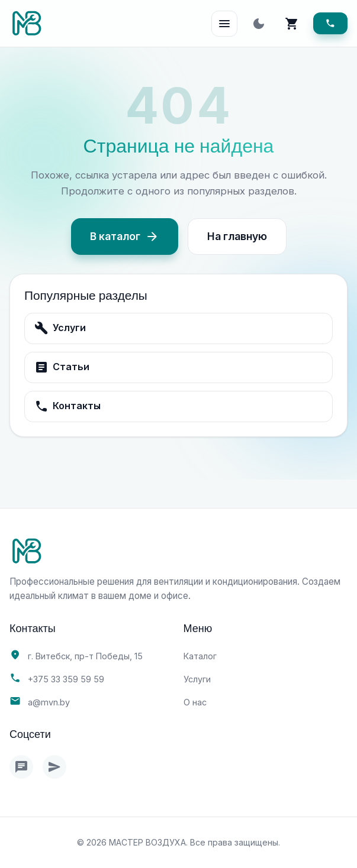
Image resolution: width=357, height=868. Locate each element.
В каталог (125, 237)
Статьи (62, 367)
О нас (195, 702)
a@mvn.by (49, 702)
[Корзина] (292, 24)
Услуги (60, 328)
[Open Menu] (224, 24)
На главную (237, 236)
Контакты (67, 406)
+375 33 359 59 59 (66, 679)
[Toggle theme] (259, 24)
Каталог (200, 656)
